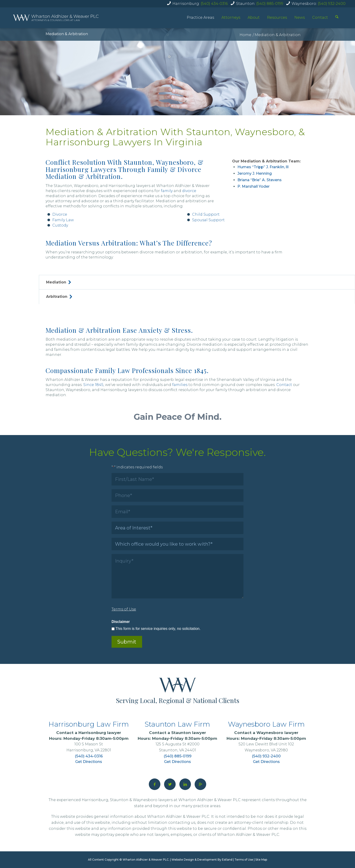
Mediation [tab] (58, 282)
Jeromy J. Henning (255, 173)
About (254, 17)
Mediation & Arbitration (67, 34)
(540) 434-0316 (214, 4)
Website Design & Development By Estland (202, 860)
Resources (277, 17)
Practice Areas (200, 17)
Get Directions (89, 762)
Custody (60, 225)
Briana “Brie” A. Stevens (260, 180)
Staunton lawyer (189, 733)
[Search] (337, 17)
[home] (56, 18)
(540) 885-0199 (270, 4)
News (300, 17)
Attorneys (231, 17)
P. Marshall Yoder (254, 186)
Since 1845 (93, 385)
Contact (320, 17)
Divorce (60, 214)
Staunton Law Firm (177, 724)
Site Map (261, 860)
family (167, 191)
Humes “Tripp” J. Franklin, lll (263, 167)
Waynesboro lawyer (277, 733)
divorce (189, 191)
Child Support (206, 214)
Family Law (63, 220)
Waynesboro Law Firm (266, 724)
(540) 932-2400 (332, 4)
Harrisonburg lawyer (100, 733)
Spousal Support (208, 220)
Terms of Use (244, 860)
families (180, 385)
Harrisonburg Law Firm (89, 724)
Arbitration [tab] (59, 297)
